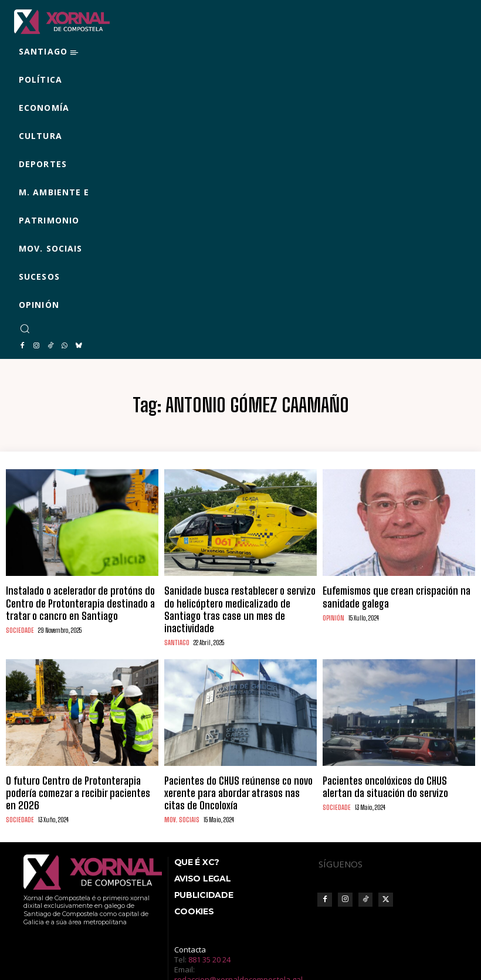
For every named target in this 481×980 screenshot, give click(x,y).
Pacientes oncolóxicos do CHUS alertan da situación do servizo (392, 763)
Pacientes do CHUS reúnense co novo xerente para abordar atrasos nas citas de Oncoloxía (240, 763)
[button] (25, 328)
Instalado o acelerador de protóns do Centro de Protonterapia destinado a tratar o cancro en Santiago (80, 599)
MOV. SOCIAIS (180, 781)
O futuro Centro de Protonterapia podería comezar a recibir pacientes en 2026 (75, 763)
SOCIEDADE (19, 623)
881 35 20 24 (209, 920)
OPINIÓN (333, 613)
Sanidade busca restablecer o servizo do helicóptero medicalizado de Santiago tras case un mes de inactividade (236, 599)
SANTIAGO (176, 623)
